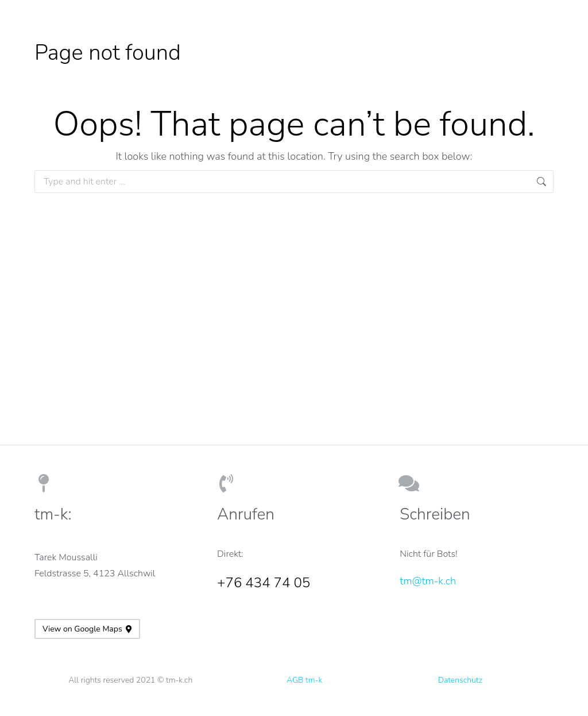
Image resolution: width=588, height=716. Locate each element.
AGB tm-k (304, 680)
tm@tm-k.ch (428, 581)
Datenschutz (460, 680)
